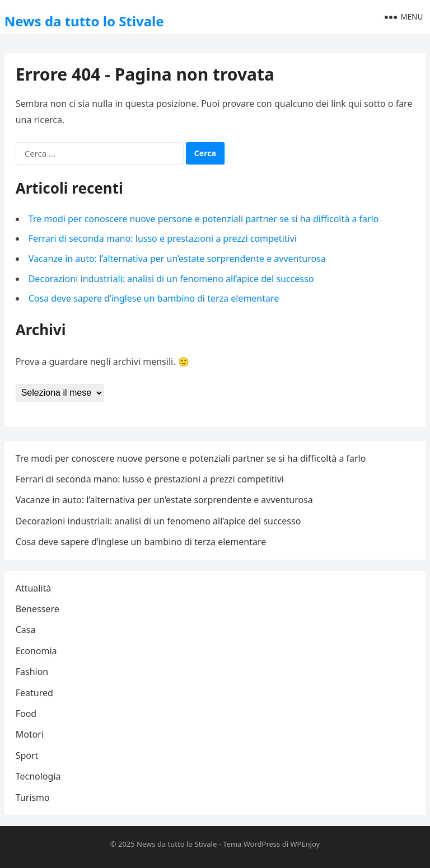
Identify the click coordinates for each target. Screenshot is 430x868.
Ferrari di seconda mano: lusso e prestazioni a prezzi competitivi (163, 238)
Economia (36, 651)
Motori (30, 734)
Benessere (38, 609)
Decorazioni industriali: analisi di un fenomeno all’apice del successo (171, 279)
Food (26, 714)
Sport (27, 756)
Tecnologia (38, 776)
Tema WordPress (251, 844)
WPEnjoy (305, 844)
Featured (34, 693)
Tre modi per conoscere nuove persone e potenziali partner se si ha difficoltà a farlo (204, 219)
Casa (26, 630)
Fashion (32, 672)
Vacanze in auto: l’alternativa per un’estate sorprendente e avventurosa (177, 259)
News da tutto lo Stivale (84, 21)
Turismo (33, 797)
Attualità (34, 588)
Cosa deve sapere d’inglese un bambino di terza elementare (154, 298)
